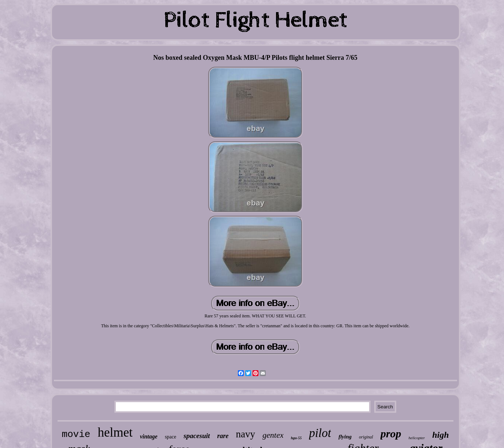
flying (345, 437)
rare (223, 436)
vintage (149, 436)
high (440, 435)
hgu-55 (296, 438)
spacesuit (197, 436)
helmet (115, 432)
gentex (273, 435)
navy (246, 434)
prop (391, 434)
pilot (320, 433)
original (366, 437)
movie (76, 434)
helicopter (417, 438)
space (171, 437)
